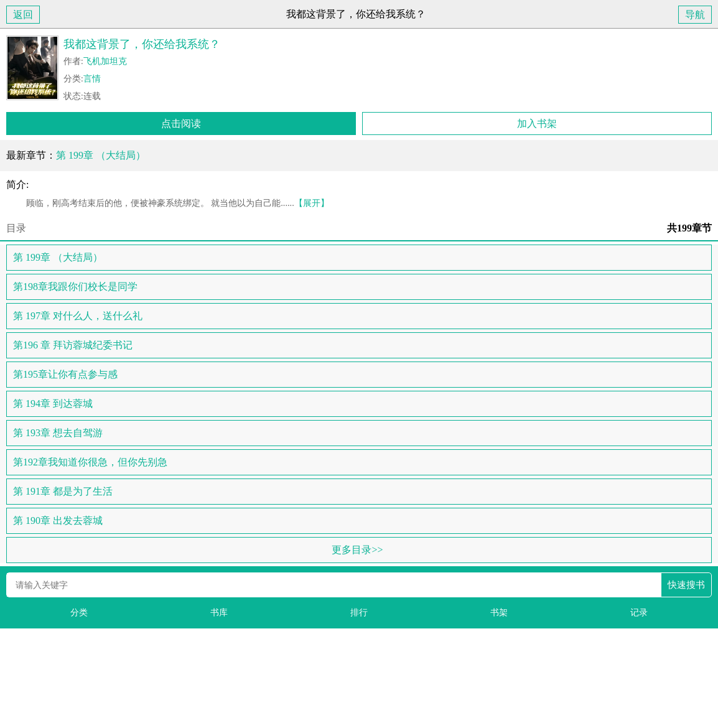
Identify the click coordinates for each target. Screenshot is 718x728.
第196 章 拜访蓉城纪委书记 (73, 345)
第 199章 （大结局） (101, 155)
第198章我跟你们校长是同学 (75, 287)
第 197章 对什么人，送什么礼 (78, 316)
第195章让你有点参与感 (65, 374)
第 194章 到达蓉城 (53, 404)
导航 (695, 15)
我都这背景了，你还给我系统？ (142, 44)
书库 (219, 613)
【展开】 (312, 203)
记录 (639, 613)
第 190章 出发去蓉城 (58, 520)
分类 (79, 613)
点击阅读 (181, 124)
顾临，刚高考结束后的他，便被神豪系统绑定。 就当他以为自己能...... (168, 203)
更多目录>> (357, 550)
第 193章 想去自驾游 (58, 433)
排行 (359, 613)
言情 (92, 79)
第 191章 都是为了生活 (63, 491)
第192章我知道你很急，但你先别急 (90, 462)
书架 (499, 613)
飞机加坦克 (105, 61)
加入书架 (537, 124)
